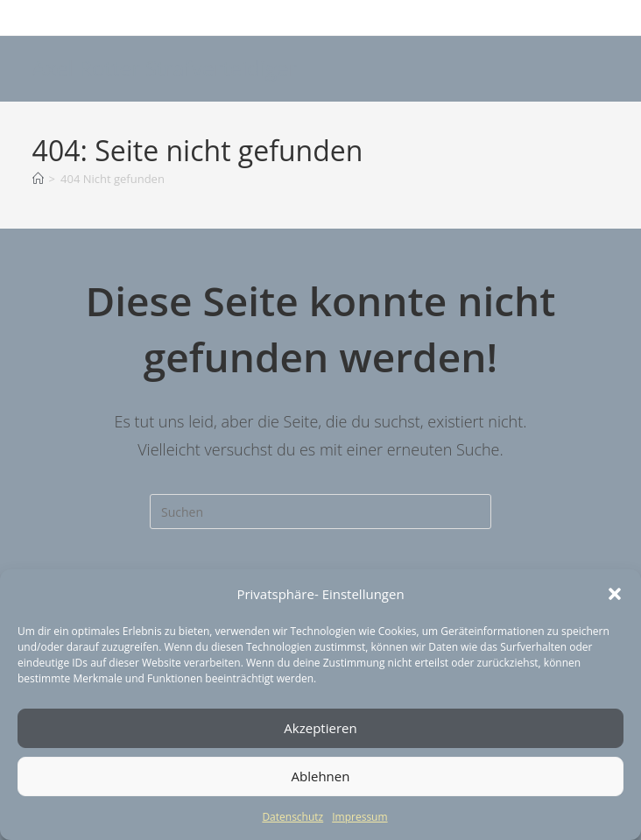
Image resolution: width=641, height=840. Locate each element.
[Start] (38, 179)
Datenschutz (292, 817)
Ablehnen (321, 776)
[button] (615, 594)
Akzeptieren (320, 728)
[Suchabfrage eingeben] (320, 512)
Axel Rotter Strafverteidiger (165, 68)
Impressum (359, 817)
